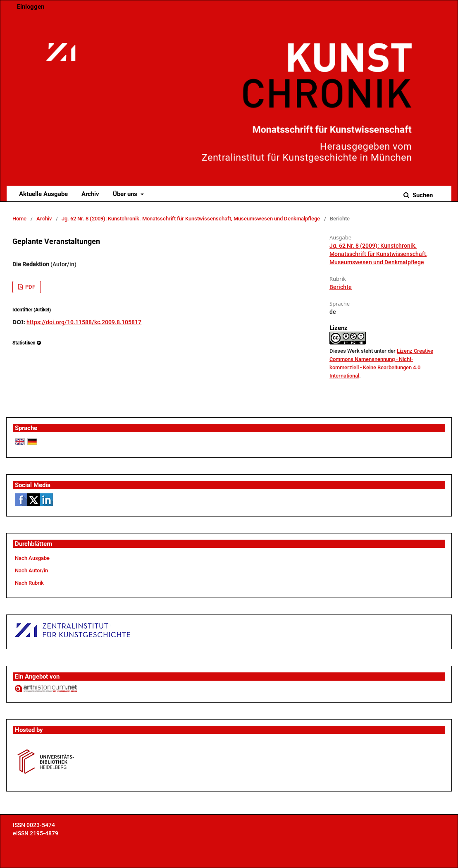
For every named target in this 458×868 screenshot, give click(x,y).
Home (19, 219)
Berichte (341, 287)
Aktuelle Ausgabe (43, 194)
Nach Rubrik (29, 583)
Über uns (126, 194)
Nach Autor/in (31, 570)
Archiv (90, 194)
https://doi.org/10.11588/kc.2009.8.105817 (84, 322)
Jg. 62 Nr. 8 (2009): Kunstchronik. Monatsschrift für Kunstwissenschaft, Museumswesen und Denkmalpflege (191, 219)
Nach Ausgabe (32, 558)
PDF (30, 287)
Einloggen (31, 7)
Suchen (422, 195)
